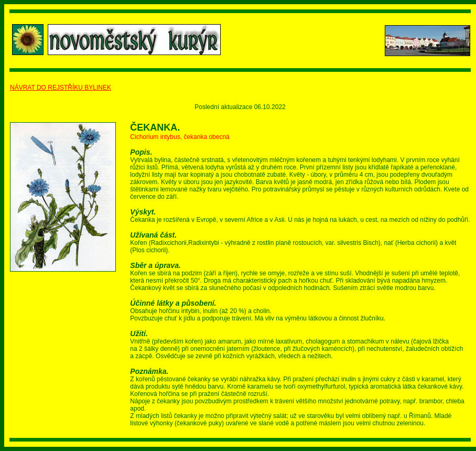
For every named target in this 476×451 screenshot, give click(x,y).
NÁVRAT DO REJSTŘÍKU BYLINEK (61, 88)
